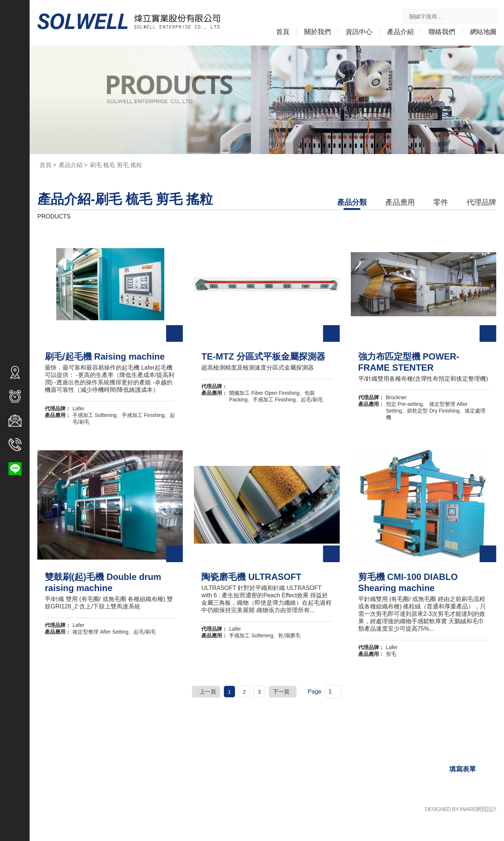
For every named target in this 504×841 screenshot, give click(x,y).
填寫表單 (463, 770)
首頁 (283, 33)
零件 (441, 203)
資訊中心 (359, 33)
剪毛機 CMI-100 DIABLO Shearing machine (408, 583)
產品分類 (352, 203)
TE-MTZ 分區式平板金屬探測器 (263, 357)
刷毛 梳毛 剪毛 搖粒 (120, 166)
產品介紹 (400, 33)
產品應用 (400, 203)
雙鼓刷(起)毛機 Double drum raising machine (105, 583)
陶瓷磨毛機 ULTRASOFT (250, 578)
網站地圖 (483, 33)
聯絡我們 (442, 33)
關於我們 (317, 33)
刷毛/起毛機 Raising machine (107, 357)
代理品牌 (481, 203)
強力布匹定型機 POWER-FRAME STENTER (423, 363)
